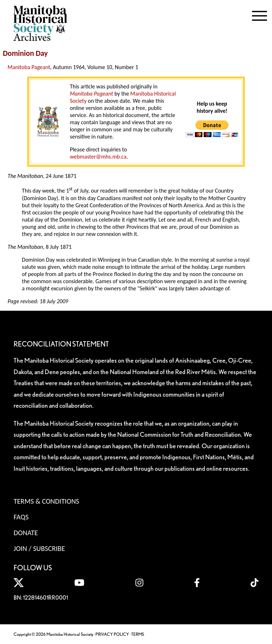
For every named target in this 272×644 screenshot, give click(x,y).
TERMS (138, 634)
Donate (26, 533)
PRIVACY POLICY (112, 634)
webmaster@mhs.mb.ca (98, 157)
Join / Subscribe (39, 548)
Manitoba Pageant (29, 67)
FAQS (21, 517)
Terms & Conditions (46, 501)
